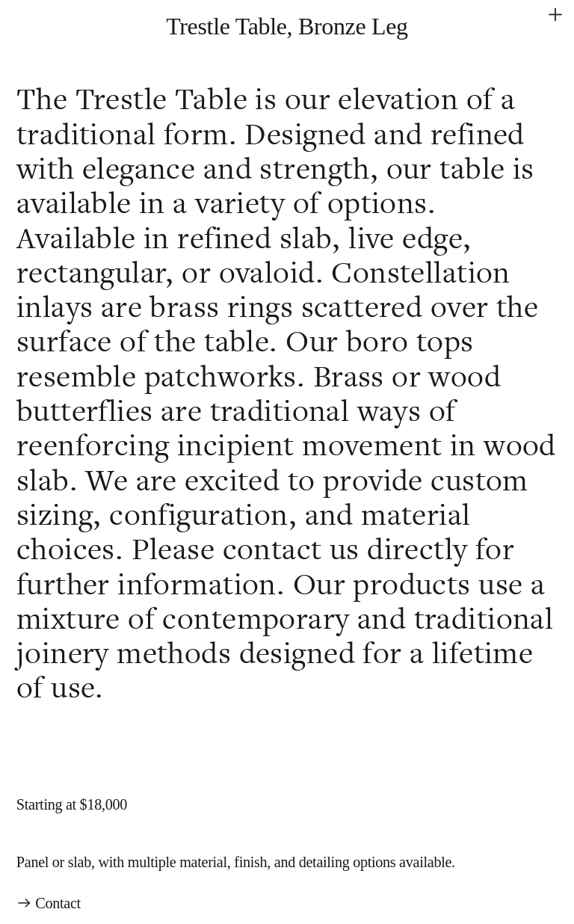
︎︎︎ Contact (49, 903)
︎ (555, 15)
